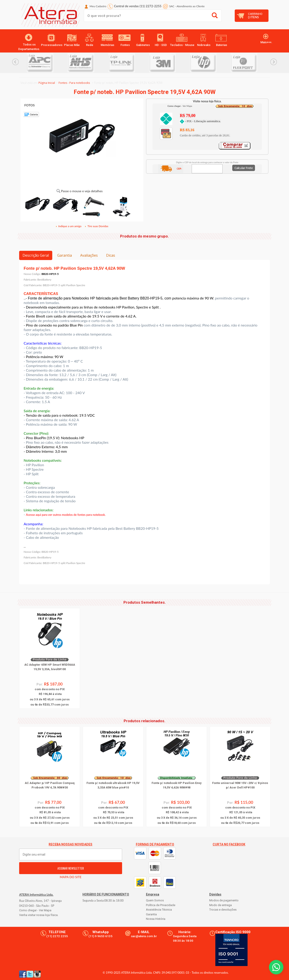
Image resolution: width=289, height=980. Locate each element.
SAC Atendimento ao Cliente (187, 6)
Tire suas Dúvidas (96, 226)
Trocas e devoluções (223, 910)
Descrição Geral (36, 255)
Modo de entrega (221, 905)
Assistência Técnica (159, 910)
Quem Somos (155, 900)
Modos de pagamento (224, 900)
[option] (47, 63)
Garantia (65, 255)
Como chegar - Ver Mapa (35, 910)
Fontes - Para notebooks (74, 83)
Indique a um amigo (68, 226)
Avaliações (89, 255)
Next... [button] (274, 62)
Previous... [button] (15, 62)
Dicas (111, 255)
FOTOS (30, 105)
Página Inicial (47, 83)
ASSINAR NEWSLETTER (71, 868)
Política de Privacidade (161, 905)
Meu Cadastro (98, 6)
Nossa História (156, 919)
